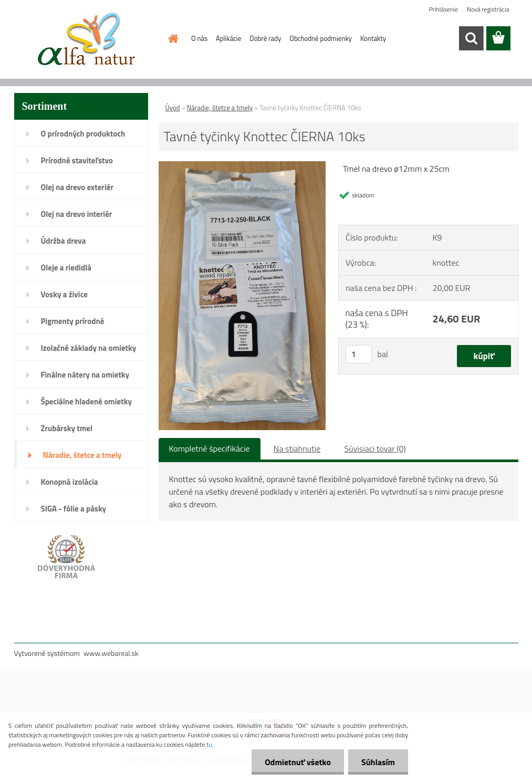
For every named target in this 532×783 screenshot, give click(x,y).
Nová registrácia (488, 9)
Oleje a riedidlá (66, 268)
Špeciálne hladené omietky (86, 401)
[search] (471, 38)
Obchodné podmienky (321, 38)
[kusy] (359, 354)
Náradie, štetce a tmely (82, 455)
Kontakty (373, 38)
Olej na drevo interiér (77, 214)
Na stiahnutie (297, 448)
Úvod (173, 108)
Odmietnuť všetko (298, 762)
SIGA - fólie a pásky (74, 509)
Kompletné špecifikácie (210, 448)
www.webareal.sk (111, 653)
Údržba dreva (64, 241)
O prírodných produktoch (83, 134)
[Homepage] (171, 38)
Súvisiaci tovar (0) (375, 448)
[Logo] (86, 39)
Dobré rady (265, 38)
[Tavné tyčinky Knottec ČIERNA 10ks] (242, 166)
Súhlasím (378, 762)
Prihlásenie (444, 9)
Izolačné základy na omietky (89, 348)
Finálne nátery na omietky (85, 375)
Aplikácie (228, 38)
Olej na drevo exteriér (77, 187)
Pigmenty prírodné (73, 321)
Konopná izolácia (70, 482)
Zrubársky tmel (67, 428)
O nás (199, 38)
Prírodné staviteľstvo (77, 160)
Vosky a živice (64, 294)
